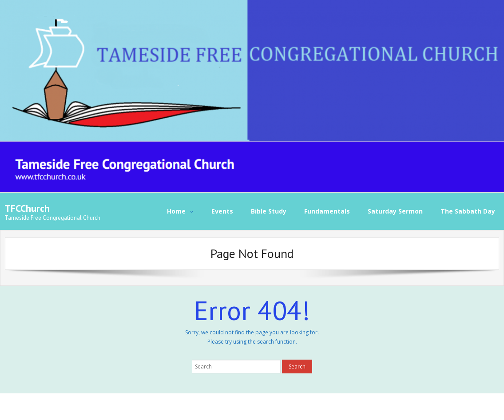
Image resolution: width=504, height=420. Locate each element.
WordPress (136, 406)
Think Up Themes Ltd (65, 406)
